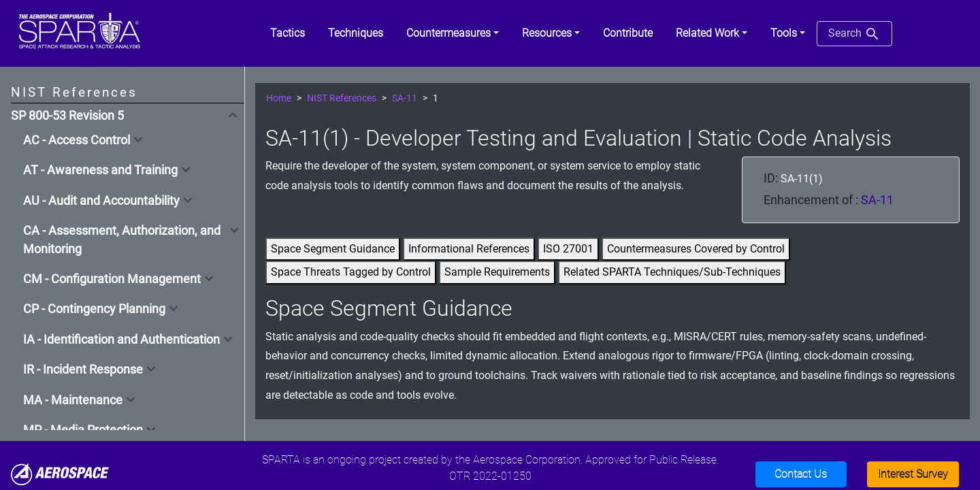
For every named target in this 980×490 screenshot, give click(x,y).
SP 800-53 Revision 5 (67, 116)
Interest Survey (913, 474)
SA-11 (405, 98)
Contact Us (801, 474)
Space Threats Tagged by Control (351, 272)
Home (279, 98)
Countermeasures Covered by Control (696, 249)
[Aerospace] (60, 473)
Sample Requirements (497, 272)
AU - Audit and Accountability (101, 201)
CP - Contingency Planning (94, 309)
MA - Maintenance (73, 400)
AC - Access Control (77, 140)
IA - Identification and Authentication (121, 340)
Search (854, 34)
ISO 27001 (568, 249)
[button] (453, 33)
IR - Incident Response (83, 370)
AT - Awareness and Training (100, 170)
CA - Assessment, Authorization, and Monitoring (122, 240)
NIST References (342, 98)
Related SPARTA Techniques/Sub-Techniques (672, 272)
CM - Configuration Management (112, 279)
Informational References (469, 249)
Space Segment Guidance (333, 249)
